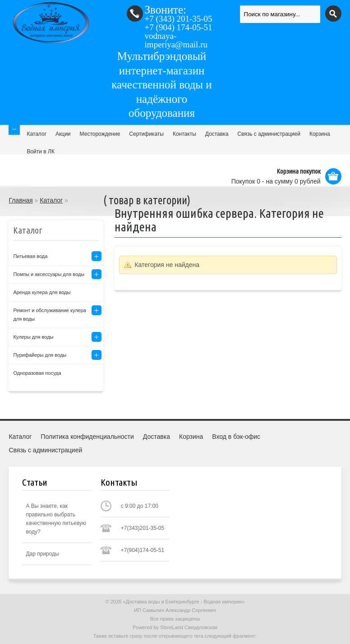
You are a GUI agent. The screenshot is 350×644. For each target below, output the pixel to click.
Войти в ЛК (41, 152)
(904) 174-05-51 (179, 27)
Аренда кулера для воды (42, 292)
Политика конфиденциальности (87, 437)
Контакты (184, 134)
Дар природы (42, 554)
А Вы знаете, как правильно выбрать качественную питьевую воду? (56, 519)
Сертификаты (146, 134)
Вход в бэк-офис (236, 437)
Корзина (320, 134)
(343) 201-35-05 (179, 19)
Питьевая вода (30, 256)
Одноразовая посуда (37, 373)
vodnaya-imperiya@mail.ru (176, 40)
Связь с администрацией (269, 134)
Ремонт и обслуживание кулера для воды (50, 315)
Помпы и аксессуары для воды (49, 274)
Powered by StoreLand (158, 627)
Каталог (37, 134)
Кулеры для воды (33, 337)
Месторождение (100, 134)
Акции (63, 134)
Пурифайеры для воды (40, 355)
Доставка (217, 134)
